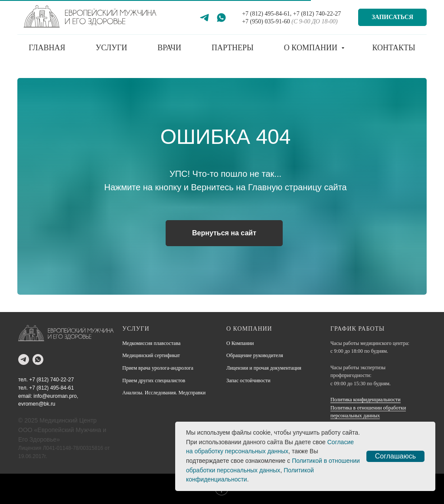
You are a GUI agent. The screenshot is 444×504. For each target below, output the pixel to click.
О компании (312, 48)
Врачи (169, 48)
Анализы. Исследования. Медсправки (164, 393)
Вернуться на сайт (224, 233)
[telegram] (24, 359)
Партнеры (233, 48)
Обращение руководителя (255, 355)
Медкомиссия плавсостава (151, 343)
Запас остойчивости (248, 380)
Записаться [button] (392, 17)
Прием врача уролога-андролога (158, 368)
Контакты (393, 48)
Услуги (112, 48)
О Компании (240, 343)
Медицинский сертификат (151, 355)
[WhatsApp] (221, 18)
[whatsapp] (38, 359)
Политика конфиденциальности (366, 400)
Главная (47, 48)
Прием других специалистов (154, 380)
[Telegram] (204, 18)
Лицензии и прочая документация (264, 368)
